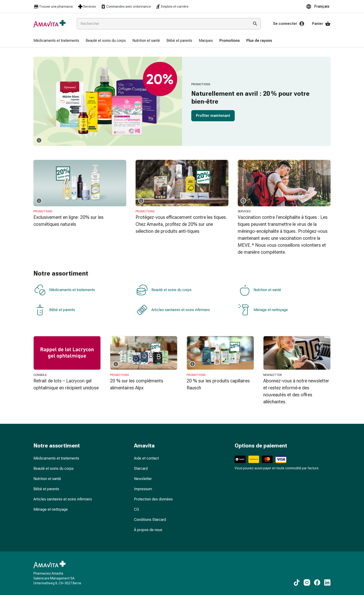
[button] (318, 7)
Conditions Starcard (150, 520)
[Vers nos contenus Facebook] (317, 582)
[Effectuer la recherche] (255, 24)
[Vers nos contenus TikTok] (297, 582)
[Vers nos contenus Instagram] (307, 582)
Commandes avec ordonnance (126, 7)
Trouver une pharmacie (53, 7)
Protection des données (153, 499)
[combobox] (162, 24)
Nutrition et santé (260, 290)
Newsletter (143, 479)
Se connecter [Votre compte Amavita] (289, 24)
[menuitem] (56, 41)
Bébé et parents (55, 310)
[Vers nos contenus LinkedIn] (327, 582)
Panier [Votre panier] (321, 24)
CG (136, 509)
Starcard (141, 468)
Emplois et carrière (172, 7)
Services (87, 7)
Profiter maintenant (213, 116)
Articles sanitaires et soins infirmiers (173, 310)
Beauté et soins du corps (164, 290)
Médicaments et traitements (65, 290)
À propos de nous (148, 530)
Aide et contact (146, 458)
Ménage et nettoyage (263, 310)
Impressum (143, 489)
